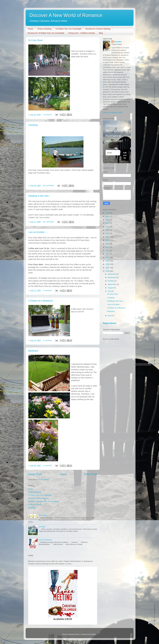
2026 (108, 213)
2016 (108, 237)
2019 (108, 233)
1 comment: (48, 115)
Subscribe (125, 155)
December (112, 274)
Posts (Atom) (44, 480)
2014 (108, 244)
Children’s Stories (35, 505)
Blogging (32, 508)
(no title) (42, 527)
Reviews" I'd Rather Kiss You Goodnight (44, 501)
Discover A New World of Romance (66, 15)
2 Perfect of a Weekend (41, 301)
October (111, 281)
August (111, 288)
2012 (108, 251)
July (110, 291)
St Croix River (36, 40)
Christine (118, 42)
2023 (108, 223)
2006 (108, 271)
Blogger (93, 634)
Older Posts (91, 474)
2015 (108, 240)
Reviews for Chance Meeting (98, 29)
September (112, 284)
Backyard (33, 351)
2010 (108, 257)
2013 (108, 247)
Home (31, 29)
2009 (108, 261)
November (112, 277)
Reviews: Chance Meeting (38, 498)
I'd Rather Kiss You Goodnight (69, 29)
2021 (108, 230)
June (110, 316)
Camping (33, 125)
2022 (108, 227)
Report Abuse (110, 323)
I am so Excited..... (38, 232)
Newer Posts (35, 474)
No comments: (49, 186)
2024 (108, 220)
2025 (108, 216)
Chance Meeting (44, 29)
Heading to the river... (39, 196)
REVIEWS (43, 515)
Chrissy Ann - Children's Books (82, 33)
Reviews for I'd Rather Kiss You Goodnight (46, 33)
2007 (108, 268)
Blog (101, 33)
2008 (108, 264)
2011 (108, 254)
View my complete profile (113, 112)
